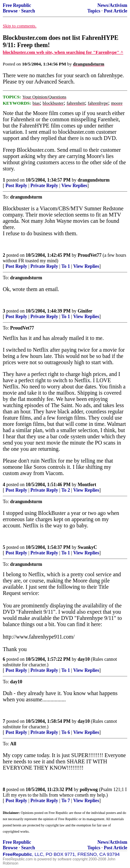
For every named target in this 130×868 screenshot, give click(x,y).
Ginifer (85, 311)
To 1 (66, 266)
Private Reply (44, 186)
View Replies (74, 186)
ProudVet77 (90, 255)
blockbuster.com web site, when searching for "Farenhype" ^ (63, 52)
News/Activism (112, 5)
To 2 (66, 490)
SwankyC (87, 547)
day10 (84, 659)
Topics (94, 11)
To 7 (66, 801)
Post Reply (16, 186)
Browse (10, 11)
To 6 (66, 732)
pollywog (89, 790)
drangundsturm (94, 180)
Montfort (87, 485)
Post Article (115, 11)
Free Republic (17, 5)
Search (28, 11)
